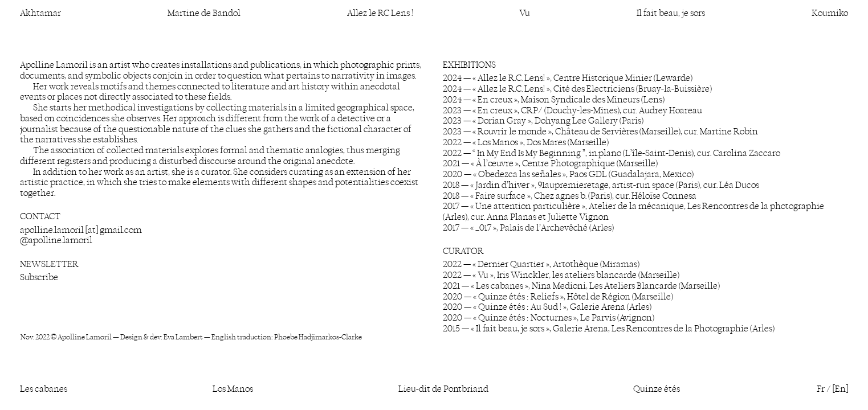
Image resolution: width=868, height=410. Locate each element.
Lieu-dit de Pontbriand (443, 389)
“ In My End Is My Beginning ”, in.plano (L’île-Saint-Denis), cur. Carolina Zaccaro (626, 153)
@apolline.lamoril (56, 240)
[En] (840, 389)
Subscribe (39, 277)
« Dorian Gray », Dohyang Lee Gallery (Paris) (558, 120)
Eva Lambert (183, 337)
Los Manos (233, 389)
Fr (821, 389)
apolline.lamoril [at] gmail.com (81, 230)
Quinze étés (657, 389)
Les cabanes (44, 389)
